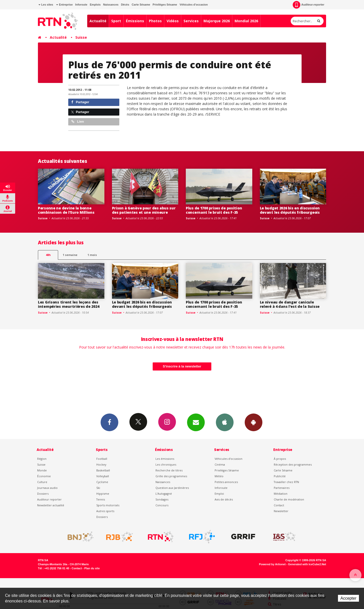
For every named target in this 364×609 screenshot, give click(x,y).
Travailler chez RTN (286, 482)
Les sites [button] (46, 5)
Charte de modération (289, 499)
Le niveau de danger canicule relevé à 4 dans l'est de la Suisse (290, 304)
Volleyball (103, 476)
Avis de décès (224, 499)
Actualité (98, 21)
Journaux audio (47, 488)
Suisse (81, 37)
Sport (116, 21)
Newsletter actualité (51, 505)
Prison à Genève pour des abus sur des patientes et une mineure (144, 210)
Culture (42, 482)
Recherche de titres (169, 470)
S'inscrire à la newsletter (182, 366)
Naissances (111, 5)
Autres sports (105, 511)
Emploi (219, 494)
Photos (155, 21)
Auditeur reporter (49, 499)
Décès (125, 5)
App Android (254, 422)
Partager (80, 102)
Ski (98, 488)
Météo (219, 476)
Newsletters (196, 422)
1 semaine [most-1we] (70, 255)
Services (191, 21)
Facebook (109, 422)
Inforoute (81, 5)
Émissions (135, 21)
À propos (280, 459)
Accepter (348, 598)
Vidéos (173, 21)
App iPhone (225, 422)
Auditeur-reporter (309, 5)
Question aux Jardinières (172, 488)
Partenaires (282, 488)
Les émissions (165, 459)
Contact (279, 505)
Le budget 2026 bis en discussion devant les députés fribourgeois (290, 210)
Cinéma (220, 464)
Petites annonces (226, 482)
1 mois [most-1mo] (92, 255)
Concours (162, 505)
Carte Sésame (141, 5)
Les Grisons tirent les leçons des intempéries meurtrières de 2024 (69, 304)
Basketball (103, 470)
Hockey (101, 464)
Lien (78, 122)
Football (102, 459)
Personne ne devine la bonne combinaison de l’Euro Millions (66, 210)
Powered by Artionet (272, 564)
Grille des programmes (171, 476)
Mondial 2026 (246, 21)
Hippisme (103, 494)
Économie (44, 476)
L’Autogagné (164, 494)
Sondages (162, 499)
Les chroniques (166, 464)
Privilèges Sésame (165, 5)
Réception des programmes (293, 464)
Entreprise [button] (64, 5)
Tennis (101, 499)
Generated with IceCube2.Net (307, 564)
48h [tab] (48, 255)
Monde (42, 470)
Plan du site (92, 568)
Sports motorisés (108, 505)
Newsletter (281, 511)
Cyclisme (102, 482)
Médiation (281, 494)
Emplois (95, 5)
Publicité (280, 476)
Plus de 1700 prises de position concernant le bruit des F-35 (214, 210)
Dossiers (43, 494)
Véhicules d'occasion (194, 5)
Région (42, 459)
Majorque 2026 (217, 21)
